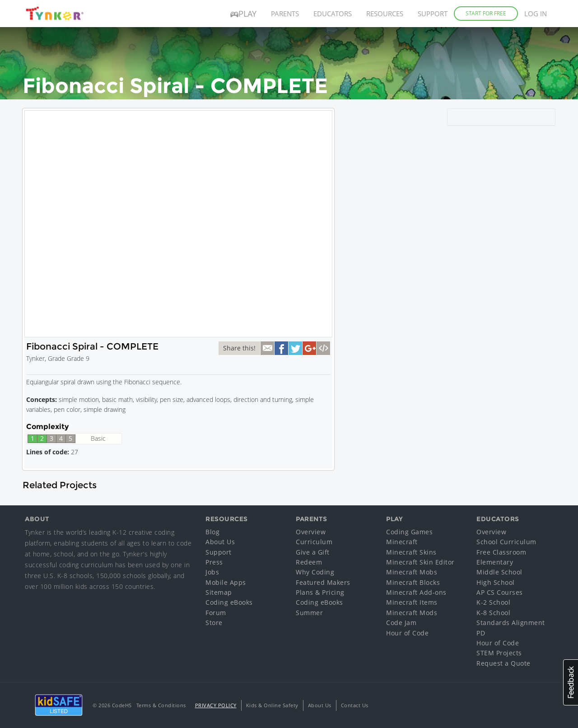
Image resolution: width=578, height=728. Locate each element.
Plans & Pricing (320, 592)
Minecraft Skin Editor (420, 562)
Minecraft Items (412, 602)
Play (243, 14)
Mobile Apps (226, 582)
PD (481, 633)
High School (496, 582)
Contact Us (355, 705)
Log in (536, 14)
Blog (212, 532)
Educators (333, 14)
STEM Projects (499, 653)
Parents (285, 14)
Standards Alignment (511, 623)
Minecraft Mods (412, 613)
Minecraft (402, 542)
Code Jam (401, 623)
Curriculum (314, 542)
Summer (309, 613)
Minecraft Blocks (413, 582)
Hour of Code (407, 633)
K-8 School (493, 613)
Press (214, 562)
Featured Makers (323, 582)
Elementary (495, 562)
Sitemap (219, 592)
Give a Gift (313, 552)
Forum (216, 613)
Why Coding (315, 572)
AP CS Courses (500, 592)
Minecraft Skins (411, 552)
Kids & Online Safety (272, 705)
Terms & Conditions (161, 705)
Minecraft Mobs (412, 572)
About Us (220, 542)
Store (214, 623)
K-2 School (493, 602)
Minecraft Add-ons (416, 592)
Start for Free (486, 13)
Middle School (499, 572)
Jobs (212, 572)
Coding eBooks (229, 602)
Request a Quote (503, 663)
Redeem (309, 562)
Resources (385, 14)
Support (433, 14)
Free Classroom (501, 552)
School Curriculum (506, 542)
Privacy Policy (216, 705)
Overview (311, 532)
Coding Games (409, 532)
